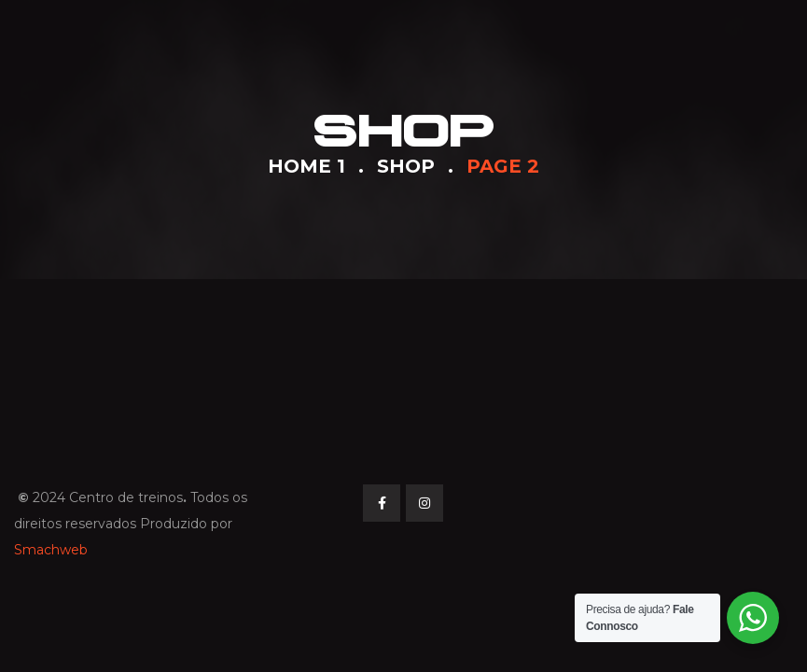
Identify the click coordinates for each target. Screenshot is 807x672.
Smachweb (51, 550)
